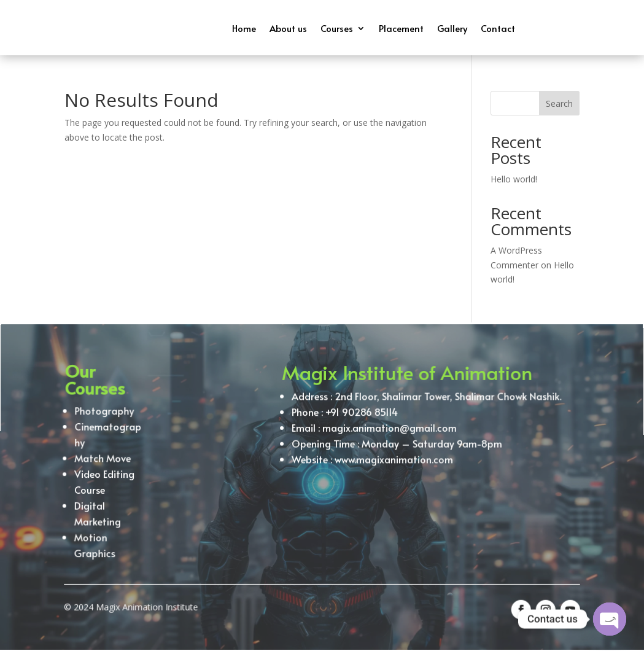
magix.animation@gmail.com (389, 435)
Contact (498, 28)
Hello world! (514, 179)
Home (244, 28)
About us (288, 28)
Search (559, 103)
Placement (401, 28)
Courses (337, 28)
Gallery (452, 28)
